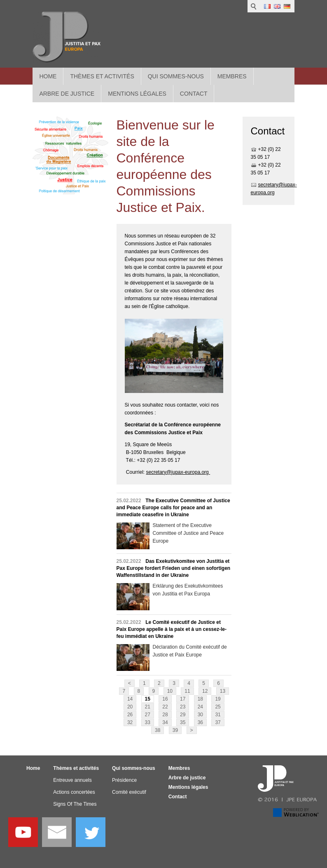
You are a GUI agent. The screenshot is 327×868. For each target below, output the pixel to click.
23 (183, 707)
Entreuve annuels (72, 780)
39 (175, 730)
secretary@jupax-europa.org (178, 472)
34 (165, 722)
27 (148, 715)
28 (165, 715)
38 (158, 730)
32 (130, 722)
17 (183, 699)
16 (165, 699)
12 (205, 691)
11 (187, 691)
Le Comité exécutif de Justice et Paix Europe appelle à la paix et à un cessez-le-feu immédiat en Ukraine (172, 629)
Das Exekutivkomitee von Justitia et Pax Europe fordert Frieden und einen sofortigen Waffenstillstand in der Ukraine (174, 568)
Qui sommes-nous (176, 76)
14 (130, 699)
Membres (232, 76)
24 (200, 707)
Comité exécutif (129, 792)
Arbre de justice (187, 778)
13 (223, 691)
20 (130, 707)
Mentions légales (188, 787)
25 (218, 707)
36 (200, 722)
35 (183, 722)
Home (48, 76)
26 (130, 715)
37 (218, 722)
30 (200, 715)
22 (165, 707)
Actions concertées (74, 792)
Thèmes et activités (102, 76)
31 (218, 715)
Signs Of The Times (75, 804)
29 (183, 715)
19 (218, 699)
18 (200, 699)
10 (170, 691)
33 (148, 722)
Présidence (124, 780)
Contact (178, 797)
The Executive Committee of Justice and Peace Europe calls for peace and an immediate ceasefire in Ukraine (173, 508)
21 (148, 707)
